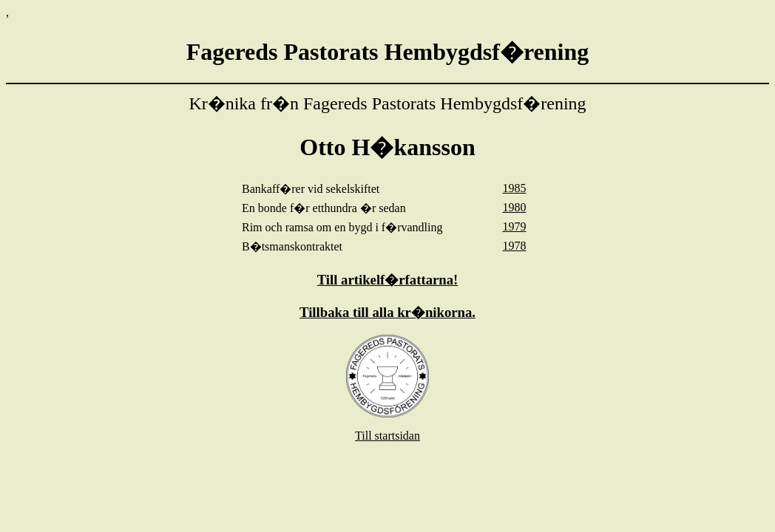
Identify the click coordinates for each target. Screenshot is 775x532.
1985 (514, 188)
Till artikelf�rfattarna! (388, 280)
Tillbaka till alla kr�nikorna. (387, 312)
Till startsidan (387, 436)
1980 (514, 207)
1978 (514, 246)
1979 (514, 226)
